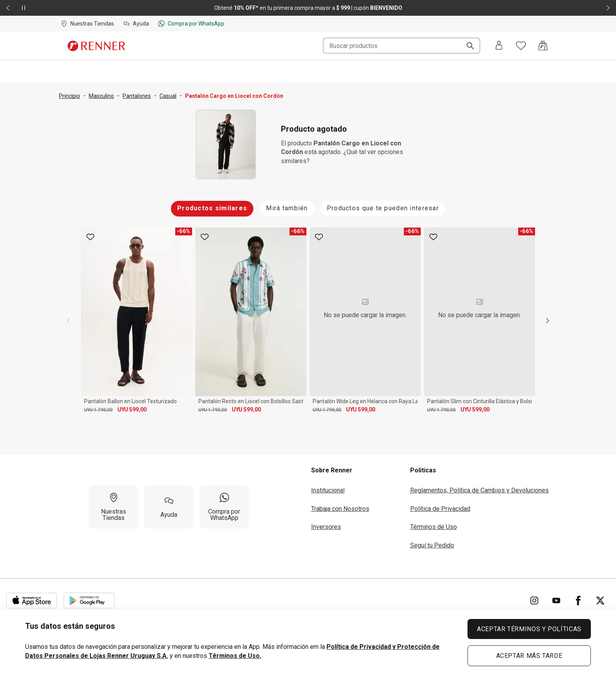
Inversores (326, 527)
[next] (548, 321)
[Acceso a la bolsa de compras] (543, 46)
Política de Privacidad (440, 509)
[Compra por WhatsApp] (224, 507)
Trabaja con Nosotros (340, 509)
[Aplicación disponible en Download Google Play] (89, 601)
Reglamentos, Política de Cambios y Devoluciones (479, 490)
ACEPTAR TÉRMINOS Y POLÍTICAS (529, 629)
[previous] (68, 321)
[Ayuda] (169, 507)
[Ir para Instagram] (534, 601)
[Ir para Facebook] (578, 601)
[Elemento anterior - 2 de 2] (8, 8)
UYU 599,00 (132, 410)
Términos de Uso (434, 527)
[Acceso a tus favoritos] (521, 46)
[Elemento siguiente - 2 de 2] (608, 8)
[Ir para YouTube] (556, 601)
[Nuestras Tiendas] (113, 507)
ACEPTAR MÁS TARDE (529, 656)
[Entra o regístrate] (499, 46)
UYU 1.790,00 (98, 410)
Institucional (328, 490)
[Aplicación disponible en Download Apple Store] (32, 601)
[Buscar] (467, 46)
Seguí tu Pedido (432, 545)
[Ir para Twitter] (600, 601)
